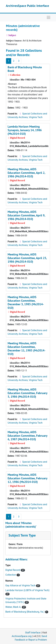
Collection (13, 575)
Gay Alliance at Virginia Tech (23, 586)
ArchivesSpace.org (22, 636)
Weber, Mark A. (16, 607)
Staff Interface (33, 633)
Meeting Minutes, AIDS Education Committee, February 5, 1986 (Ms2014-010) (27, 393)
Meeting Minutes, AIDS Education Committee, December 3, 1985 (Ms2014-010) (26, 302)
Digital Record (15, 570)
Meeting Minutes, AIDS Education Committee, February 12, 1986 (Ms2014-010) (27, 478)
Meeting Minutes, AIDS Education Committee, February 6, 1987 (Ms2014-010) (27, 436)
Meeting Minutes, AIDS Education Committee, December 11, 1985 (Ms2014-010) (27, 349)
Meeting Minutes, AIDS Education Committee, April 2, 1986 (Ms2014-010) (26, 173)
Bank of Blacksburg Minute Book (25, 69)
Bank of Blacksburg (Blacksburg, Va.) (27, 612)
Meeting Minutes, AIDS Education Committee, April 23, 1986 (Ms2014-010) (27, 258)
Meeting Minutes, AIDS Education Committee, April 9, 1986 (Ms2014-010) (26, 215)
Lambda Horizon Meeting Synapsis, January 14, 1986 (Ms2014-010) (25, 130)
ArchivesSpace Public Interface (27, 6)
